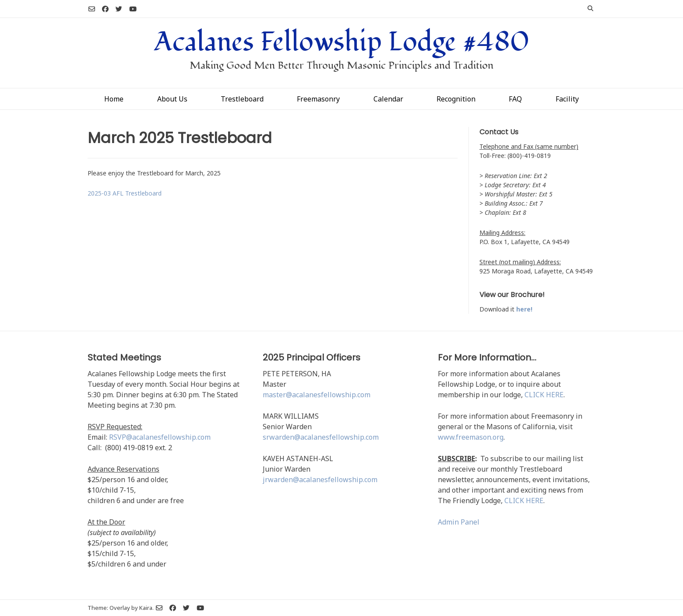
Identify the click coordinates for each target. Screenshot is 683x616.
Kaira (146, 608)
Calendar (388, 99)
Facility (567, 99)
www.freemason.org (471, 437)
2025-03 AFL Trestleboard (125, 193)
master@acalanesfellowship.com (317, 395)
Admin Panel (459, 522)
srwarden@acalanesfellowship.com (321, 437)
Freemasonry (318, 99)
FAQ (515, 99)
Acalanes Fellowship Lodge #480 (342, 42)
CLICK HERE (544, 395)
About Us (172, 99)
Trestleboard (242, 99)
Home (114, 99)
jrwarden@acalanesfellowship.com (320, 479)
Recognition (456, 99)
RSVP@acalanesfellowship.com (160, 437)
